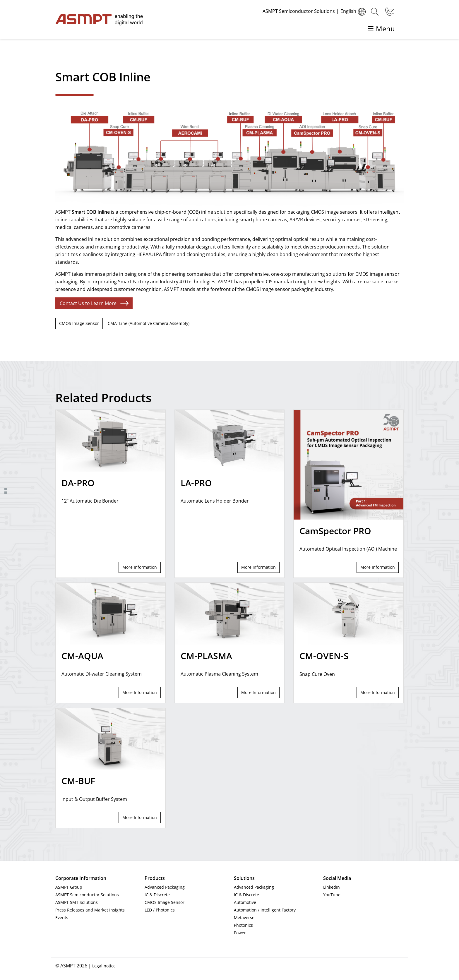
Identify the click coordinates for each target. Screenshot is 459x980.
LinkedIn (332, 887)
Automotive (245, 902)
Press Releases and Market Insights (90, 910)
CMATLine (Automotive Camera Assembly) (149, 323)
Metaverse (244, 918)
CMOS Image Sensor (79, 323)
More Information (140, 567)
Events (62, 918)
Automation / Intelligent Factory (265, 910)
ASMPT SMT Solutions (77, 902)
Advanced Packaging (165, 887)
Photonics (243, 925)
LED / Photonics (160, 910)
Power (240, 933)
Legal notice (104, 966)
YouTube (332, 895)
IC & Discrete (157, 895)
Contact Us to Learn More (88, 303)
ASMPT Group (69, 887)
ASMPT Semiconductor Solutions (87, 895)
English (354, 12)
